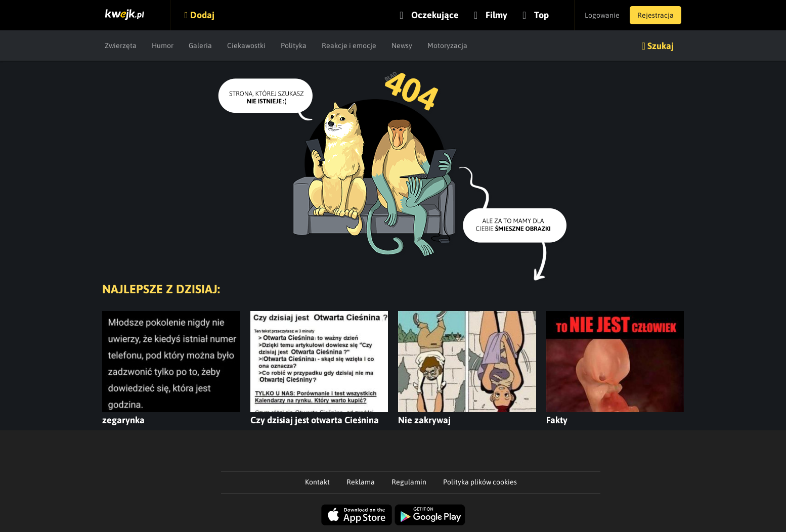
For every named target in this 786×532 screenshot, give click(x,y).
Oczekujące (435, 15)
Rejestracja (656, 15)
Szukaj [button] (661, 46)
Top (541, 15)
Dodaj (202, 15)
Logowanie (602, 15)
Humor (163, 46)
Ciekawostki (246, 46)
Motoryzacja (447, 46)
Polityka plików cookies (480, 482)
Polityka (294, 46)
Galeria (200, 46)
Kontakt (317, 482)
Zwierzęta (121, 46)
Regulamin (409, 482)
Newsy (402, 46)
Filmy (496, 15)
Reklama (361, 482)
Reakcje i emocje (349, 46)
